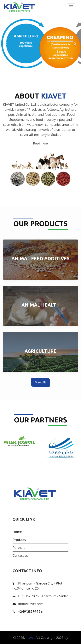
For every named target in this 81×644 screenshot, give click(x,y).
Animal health (41, 305)
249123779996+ (30, 611)
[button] (6, 43)
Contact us (20, 555)
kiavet (31, 638)
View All (40, 382)
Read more (40, 143)
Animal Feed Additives (40, 259)
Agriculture (40, 351)
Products (19, 540)
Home (17, 532)
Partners (19, 548)
